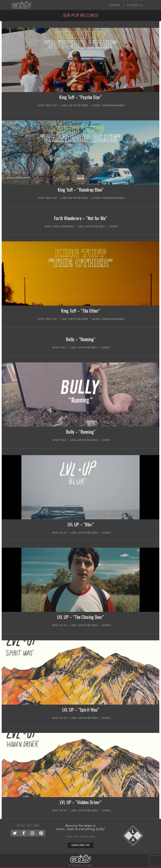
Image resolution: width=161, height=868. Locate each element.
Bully (63, 348)
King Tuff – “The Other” (81, 311)
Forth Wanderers (63, 226)
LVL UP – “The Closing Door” (80, 617)
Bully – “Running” (81, 339)
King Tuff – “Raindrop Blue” (81, 190)
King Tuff (52, 105)
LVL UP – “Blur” (81, 524)
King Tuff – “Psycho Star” (80, 97)
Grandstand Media (113, 105)
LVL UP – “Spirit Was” (81, 710)
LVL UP (63, 533)
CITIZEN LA (135, 5)
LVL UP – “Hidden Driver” (81, 802)
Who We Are (28, 826)
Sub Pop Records (78, 105)
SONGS (115, 5)
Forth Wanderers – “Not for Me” (80, 218)
